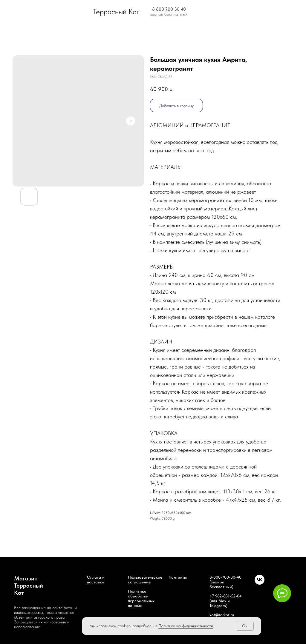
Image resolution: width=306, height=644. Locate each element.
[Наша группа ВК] (260, 583)
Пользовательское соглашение (145, 580)
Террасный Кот (116, 12)
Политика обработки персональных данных (141, 598)
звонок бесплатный (169, 14)
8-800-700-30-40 (225, 577)
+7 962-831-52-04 (226, 596)
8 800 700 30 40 (169, 9)
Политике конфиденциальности (186, 626)
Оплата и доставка (96, 580)
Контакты (178, 577)
